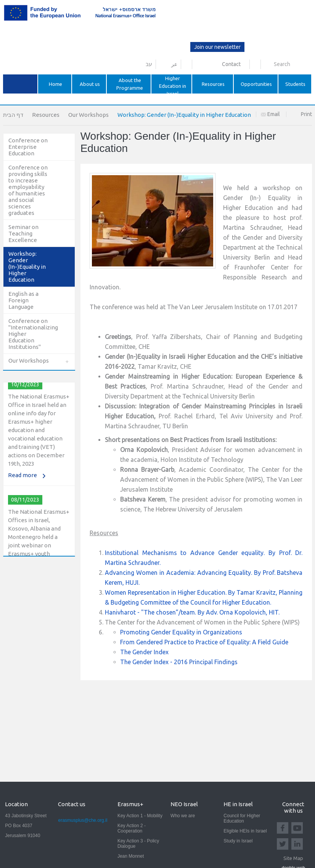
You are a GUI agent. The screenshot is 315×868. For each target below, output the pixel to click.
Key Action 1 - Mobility (140, 816)
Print (306, 114)
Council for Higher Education (242, 818)
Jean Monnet (131, 856)
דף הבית (13, 115)
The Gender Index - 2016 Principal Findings (179, 662)
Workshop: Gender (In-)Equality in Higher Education (27, 267)
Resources (46, 115)
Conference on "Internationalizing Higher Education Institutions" (32, 334)
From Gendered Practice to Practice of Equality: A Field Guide (204, 642)
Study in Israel (238, 841)
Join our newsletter (217, 47)
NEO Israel (184, 804)
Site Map (293, 858)
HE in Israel (238, 804)
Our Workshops (88, 115)
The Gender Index (144, 652)
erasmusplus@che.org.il (83, 820)
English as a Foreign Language (23, 300)
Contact (231, 64)
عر (174, 64)
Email (270, 114)
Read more (22, 477)
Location (16, 804)
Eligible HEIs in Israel (245, 831)
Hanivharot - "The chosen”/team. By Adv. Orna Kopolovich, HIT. (192, 612)
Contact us (72, 804)
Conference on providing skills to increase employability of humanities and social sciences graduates (28, 190)
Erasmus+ (130, 804)
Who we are (183, 816)
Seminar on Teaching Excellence (23, 233)
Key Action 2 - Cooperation (132, 828)
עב (149, 64)
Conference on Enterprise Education (28, 147)
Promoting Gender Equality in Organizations (181, 632)
